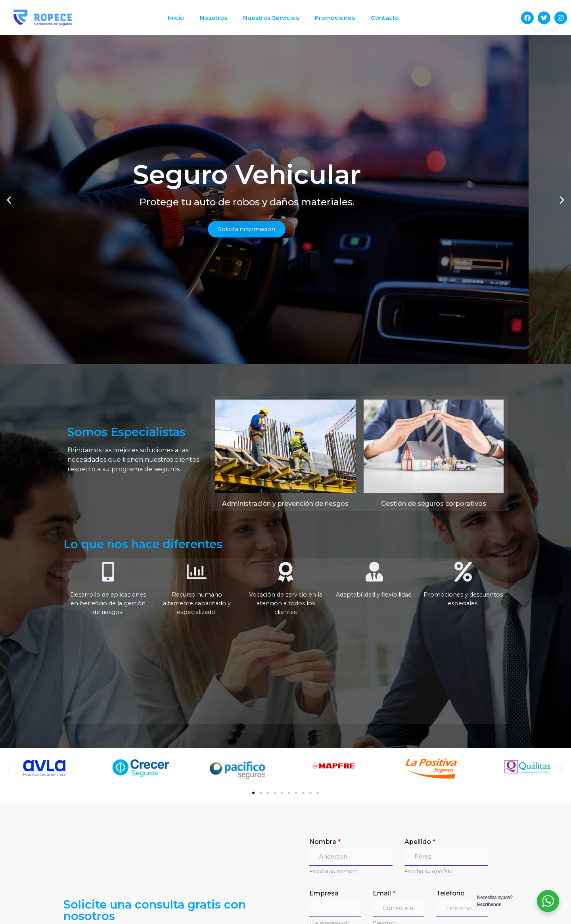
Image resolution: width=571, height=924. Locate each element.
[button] (271, 294)
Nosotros (214, 18)
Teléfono (450, 829)
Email (384, 829)
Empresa (324, 829)
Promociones (335, 18)
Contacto (385, 18)
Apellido (420, 778)
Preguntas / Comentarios (352, 892)
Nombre (325, 778)
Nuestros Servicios (271, 18)
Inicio (176, 18)
